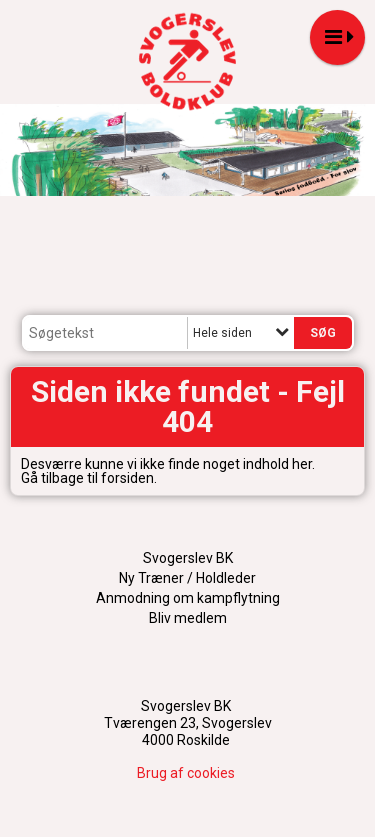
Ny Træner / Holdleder (187, 578)
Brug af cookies (186, 773)
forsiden (127, 478)
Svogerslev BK (188, 558)
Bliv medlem (188, 618)
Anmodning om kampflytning (188, 598)
